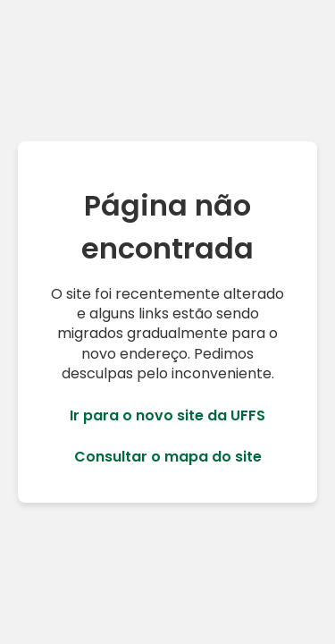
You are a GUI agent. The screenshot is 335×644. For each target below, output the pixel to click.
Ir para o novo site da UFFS (167, 416)
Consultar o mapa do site (168, 457)
